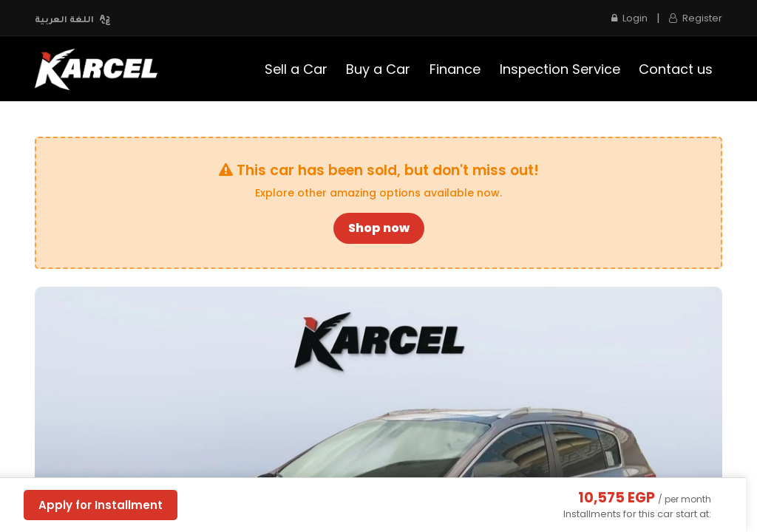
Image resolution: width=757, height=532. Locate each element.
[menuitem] (296, 69)
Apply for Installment (101, 505)
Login (629, 18)
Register (696, 18)
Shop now (379, 228)
